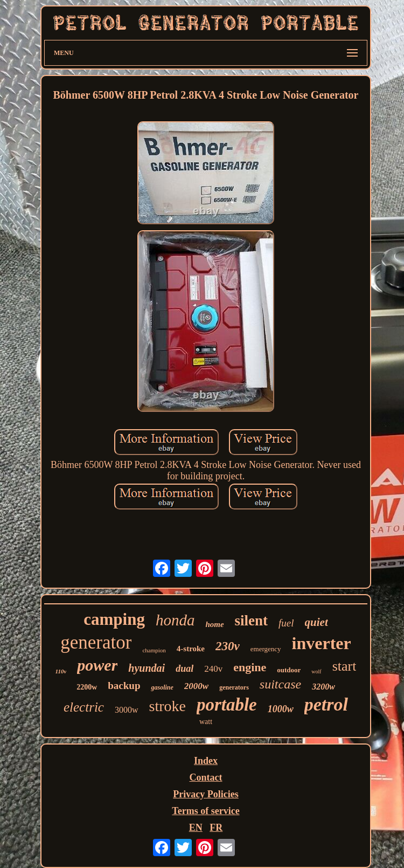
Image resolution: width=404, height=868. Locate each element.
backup (124, 686)
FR (216, 828)
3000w (127, 710)
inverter (322, 643)
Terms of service (206, 811)
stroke (168, 706)
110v (61, 671)
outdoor (289, 670)
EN (196, 828)
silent (252, 621)
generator (96, 642)
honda (175, 620)
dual (184, 669)
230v (228, 646)
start (344, 666)
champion (154, 650)
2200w (87, 687)
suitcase (280, 684)
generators (234, 687)
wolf (316, 671)
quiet (316, 622)
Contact (206, 777)
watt (206, 722)
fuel (286, 623)
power (97, 665)
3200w (323, 687)
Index (206, 761)
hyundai (147, 668)
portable (227, 705)
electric (84, 707)
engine (250, 667)
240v (213, 669)
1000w (281, 709)
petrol (326, 704)
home (214, 624)
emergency (266, 649)
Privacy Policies (206, 794)
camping (114, 619)
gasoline (162, 687)
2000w (196, 686)
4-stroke (191, 649)
